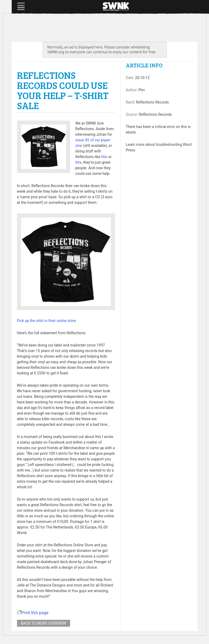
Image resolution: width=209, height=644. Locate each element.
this (104, 157)
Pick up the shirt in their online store (47, 321)
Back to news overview (44, 623)
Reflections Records (152, 102)
